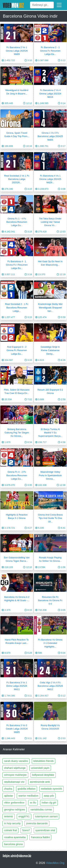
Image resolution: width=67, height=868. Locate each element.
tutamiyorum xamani (46, 816)
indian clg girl (49, 803)
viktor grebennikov (14, 803)
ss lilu (33, 803)
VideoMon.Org (55, 863)
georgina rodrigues (15, 810)
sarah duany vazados (16, 761)
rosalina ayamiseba (15, 837)
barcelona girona (13, 844)
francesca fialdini (40, 837)
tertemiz (9, 816)
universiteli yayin (40, 768)
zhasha (8, 789)
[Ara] (42, 5)
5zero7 (26, 830)
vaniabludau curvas (41, 810)
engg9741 (24, 816)
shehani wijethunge (15, 768)
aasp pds (49, 796)
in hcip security (12, 823)
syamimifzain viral (45, 830)
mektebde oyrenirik (51, 789)
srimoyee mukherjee (15, 775)
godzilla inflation (27, 789)
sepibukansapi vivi (14, 782)
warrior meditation (28, 796)
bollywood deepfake (43, 775)
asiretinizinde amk (40, 782)
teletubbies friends (44, 761)
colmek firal (10, 830)
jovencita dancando (37, 823)
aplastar (9, 796)
